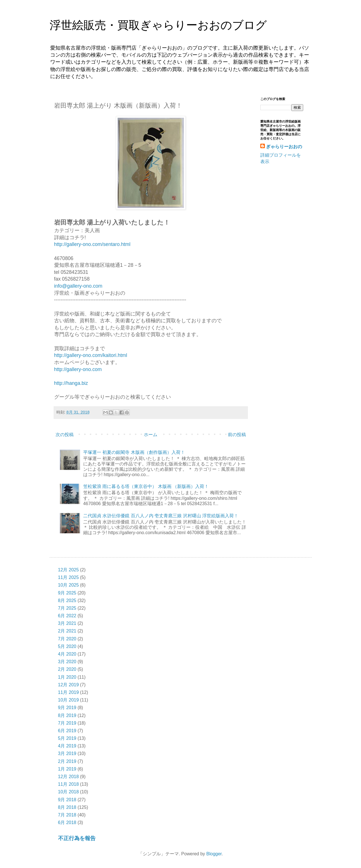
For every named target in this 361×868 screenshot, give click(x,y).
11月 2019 (69, 692)
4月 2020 (67, 654)
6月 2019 (67, 731)
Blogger (214, 854)
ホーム (151, 435)
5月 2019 (67, 738)
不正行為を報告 (77, 838)
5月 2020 (67, 646)
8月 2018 (67, 807)
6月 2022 (67, 616)
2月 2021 (67, 631)
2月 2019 (67, 761)
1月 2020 (67, 677)
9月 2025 (67, 593)
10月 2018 (69, 792)
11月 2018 (69, 784)
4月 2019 (67, 746)
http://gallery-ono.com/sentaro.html (92, 244)
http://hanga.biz (71, 383)
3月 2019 (67, 753)
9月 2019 (67, 708)
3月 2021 (67, 623)
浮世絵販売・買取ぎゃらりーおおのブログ (158, 25)
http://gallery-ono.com (78, 369)
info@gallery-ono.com (78, 286)
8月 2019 (67, 715)
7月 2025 (67, 608)
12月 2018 (69, 777)
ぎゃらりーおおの (284, 147)
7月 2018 (67, 815)
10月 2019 (69, 700)
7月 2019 (67, 723)
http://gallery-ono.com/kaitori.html (91, 355)
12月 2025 (69, 570)
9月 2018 (67, 800)
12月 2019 (69, 685)
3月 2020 (67, 662)
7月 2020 (67, 639)
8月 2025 (67, 601)
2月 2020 (67, 669)
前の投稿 (237, 435)
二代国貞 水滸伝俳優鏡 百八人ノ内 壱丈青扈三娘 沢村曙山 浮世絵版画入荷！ (161, 516)
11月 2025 (69, 577)
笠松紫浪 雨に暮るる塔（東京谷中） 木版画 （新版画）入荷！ (146, 486)
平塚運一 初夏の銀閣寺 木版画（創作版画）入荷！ (134, 452)
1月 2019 (67, 769)
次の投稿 (65, 435)
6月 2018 (67, 823)
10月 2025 (69, 585)
